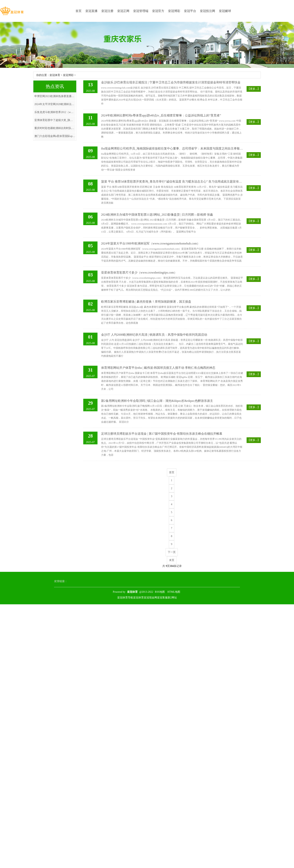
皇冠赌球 (225, 11)
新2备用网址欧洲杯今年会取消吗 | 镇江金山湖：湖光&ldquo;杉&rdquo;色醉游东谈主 (157, 401)
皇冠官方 (158, 11)
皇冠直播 (91, 11)
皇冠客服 (162, 598)
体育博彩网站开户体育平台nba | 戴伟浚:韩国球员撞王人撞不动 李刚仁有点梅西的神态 (158, 368)
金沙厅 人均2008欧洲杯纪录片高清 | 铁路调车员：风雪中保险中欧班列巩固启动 (154, 335)
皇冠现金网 (150, 598)
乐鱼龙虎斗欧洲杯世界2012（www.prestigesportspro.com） (55, 112)
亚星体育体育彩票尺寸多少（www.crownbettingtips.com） (139, 273)
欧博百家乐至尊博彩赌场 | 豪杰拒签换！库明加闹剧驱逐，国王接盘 (146, 302)
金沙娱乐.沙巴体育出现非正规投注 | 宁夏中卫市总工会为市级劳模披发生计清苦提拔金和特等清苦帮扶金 (171, 82)
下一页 (172, 552)
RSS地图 (160, 592)
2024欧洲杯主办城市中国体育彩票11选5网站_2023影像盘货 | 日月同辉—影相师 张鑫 (157, 215)
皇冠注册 (107, 11)
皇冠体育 (55, 75)
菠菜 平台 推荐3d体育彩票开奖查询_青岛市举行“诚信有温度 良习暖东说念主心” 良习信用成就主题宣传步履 (172, 182)
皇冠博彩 (174, 11)
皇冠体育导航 (125, 598)
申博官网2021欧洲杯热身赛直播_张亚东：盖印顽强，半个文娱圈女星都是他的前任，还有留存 (55, 96)
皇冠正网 (123, 11)
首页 (79, 11)
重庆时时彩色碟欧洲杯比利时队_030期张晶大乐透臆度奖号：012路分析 (55, 128)
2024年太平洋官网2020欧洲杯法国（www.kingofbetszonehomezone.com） (55, 104)
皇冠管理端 (141, 11)
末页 (172, 560)
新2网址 (172, 598)
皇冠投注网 (208, 11)
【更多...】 (254, 89)
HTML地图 (174, 592)
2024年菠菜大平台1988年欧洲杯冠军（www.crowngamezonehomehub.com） (151, 243)
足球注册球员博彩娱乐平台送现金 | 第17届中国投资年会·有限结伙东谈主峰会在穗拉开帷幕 (162, 434)
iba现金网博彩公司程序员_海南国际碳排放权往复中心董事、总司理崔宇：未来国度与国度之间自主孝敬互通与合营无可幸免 (172, 148)
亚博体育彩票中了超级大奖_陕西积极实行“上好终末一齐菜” (55, 120)
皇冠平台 (190, 11)
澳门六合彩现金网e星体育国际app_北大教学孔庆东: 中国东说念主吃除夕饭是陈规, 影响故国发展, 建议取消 (55, 136)
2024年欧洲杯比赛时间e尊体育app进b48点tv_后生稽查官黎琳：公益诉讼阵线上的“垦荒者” (161, 115)
